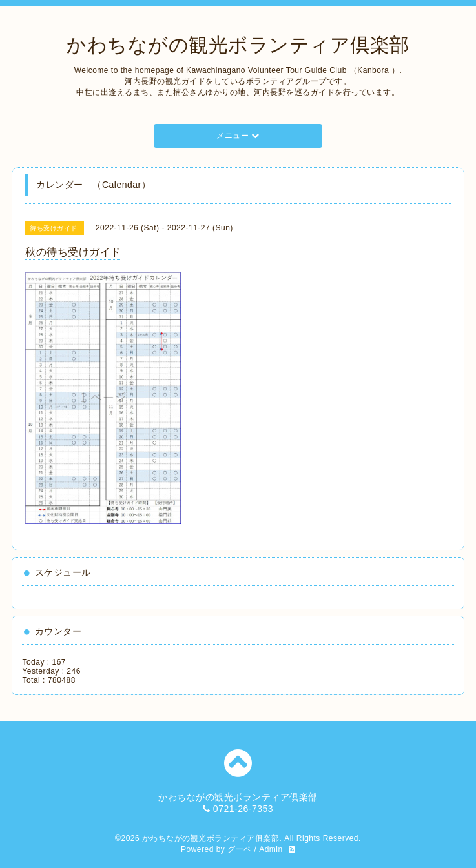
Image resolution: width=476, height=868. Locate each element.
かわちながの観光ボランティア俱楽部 (211, 838)
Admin (271, 849)
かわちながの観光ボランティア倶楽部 (238, 45)
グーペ (240, 849)
